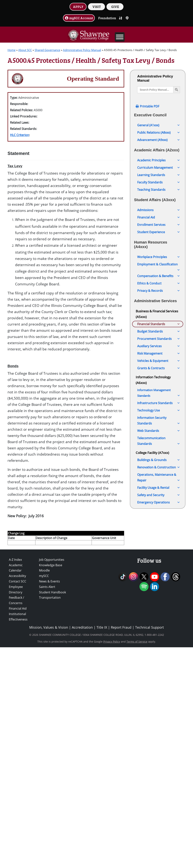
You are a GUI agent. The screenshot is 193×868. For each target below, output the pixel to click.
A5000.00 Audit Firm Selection (159, 338)
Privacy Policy (112, 862)
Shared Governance (47, 50)
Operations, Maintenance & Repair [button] (159, 735)
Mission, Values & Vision (49, 848)
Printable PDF (150, 106)
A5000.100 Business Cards (156, 534)
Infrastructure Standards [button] (159, 660)
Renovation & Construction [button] (159, 724)
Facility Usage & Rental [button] (159, 745)
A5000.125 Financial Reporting (159, 581)
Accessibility (17, 797)
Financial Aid (18, 829)
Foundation (107, 18)
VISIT (97, 7)
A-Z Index (15, 780)
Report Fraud (121, 848)
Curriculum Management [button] (159, 168)
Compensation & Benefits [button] (159, 276)
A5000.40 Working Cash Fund (158, 421)
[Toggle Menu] (120, 37)
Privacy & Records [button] (159, 291)
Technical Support (149, 848)
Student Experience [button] (159, 232)
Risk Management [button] (159, 611)
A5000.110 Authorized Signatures (153, 556)
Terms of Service (137, 862)
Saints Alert (47, 807)
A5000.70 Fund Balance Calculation (154, 481)
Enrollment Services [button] (159, 225)
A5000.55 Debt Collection (155, 447)
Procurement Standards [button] (159, 596)
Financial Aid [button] (159, 217)
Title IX (102, 848)
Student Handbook (52, 813)
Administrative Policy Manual (82, 50)
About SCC (25, 50)
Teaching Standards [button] (159, 190)
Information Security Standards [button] (159, 678)
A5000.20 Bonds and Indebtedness (152, 384)
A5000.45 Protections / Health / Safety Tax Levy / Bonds (159, 430)
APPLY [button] (78, 7)
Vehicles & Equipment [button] (159, 618)
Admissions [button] (159, 210)
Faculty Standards (159, 182)
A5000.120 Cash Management (159, 573)
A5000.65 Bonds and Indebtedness (152, 469)
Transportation (50, 818)
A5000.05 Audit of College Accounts (156, 348)
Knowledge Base (51, 786)
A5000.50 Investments (153, 440)
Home (11, 50)
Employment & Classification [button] (159, 265)
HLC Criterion (20, 135)
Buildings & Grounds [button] (159, 717)
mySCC (44, 797)
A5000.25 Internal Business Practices (157, 396)
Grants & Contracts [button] (159, 625)
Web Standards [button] (159, 688)
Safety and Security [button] (159, 752)
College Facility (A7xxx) (152, 710)
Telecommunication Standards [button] (159, 698)
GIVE (115, 7)
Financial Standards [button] (159, 324)
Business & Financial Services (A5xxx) (157, 314)
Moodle (44, 791)
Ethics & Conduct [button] (159, 283)
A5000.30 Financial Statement (159, 406)
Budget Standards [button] (159, 588)
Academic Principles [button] (159, 160)
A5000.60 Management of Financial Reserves (156, 457)
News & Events (49, 802)
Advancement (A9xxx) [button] (159, 140)
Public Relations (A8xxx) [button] (159, 133)
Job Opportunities (52, 780)
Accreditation (82, 848)
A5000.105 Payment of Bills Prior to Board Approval (157, 544)
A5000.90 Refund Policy (154, 515)
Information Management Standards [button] (159, 650)
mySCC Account (79, 18)
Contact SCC (18, 802)
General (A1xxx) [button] (159, 125)
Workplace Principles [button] (159, 257)
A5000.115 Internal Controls (157, 566)
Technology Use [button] (159, 667)
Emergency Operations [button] (159, 759)
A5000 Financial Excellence (155, 331)
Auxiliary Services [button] (159, 603)
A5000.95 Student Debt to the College (159, 525)
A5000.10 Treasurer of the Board (156, 360)
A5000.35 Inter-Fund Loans (157, 413)
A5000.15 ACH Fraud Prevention (152, 372)
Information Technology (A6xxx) (153, 637)
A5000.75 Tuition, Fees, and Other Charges (157, 493)
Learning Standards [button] (159, 175)
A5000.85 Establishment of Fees (157, 505)
